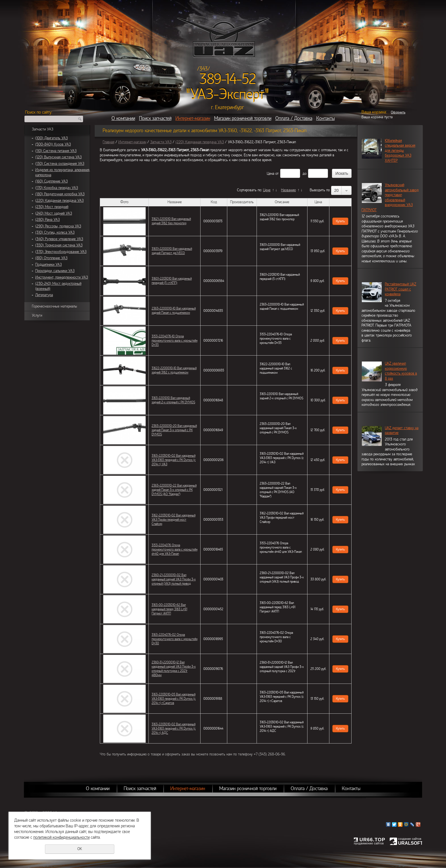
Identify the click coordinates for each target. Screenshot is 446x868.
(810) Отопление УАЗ (51, 258)
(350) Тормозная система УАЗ (59, 245)
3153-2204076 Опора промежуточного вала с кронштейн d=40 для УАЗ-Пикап (175, 549)
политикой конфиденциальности (61, 837)
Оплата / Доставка (294, 118)
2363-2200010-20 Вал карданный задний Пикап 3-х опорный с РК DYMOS (174, 430)
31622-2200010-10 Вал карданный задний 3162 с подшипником (174, 370)
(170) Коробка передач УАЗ (57, 188)
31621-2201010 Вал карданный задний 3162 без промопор (171, 221)
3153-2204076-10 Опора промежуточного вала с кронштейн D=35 (175, 340)
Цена (271, 174)
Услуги (37, 315)
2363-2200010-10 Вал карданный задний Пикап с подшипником (174, 311)
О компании (123, 118)
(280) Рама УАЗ (48, 220)
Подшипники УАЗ (48, 265)
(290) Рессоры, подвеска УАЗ (58, 226)
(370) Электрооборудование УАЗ (61, 252)
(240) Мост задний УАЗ (54, 213)
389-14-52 (228, 79)
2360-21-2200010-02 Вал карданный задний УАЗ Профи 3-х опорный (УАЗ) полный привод (174, 579)
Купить (340, 221)
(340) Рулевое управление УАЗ (59, 239)
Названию (288, 190)
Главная (109, 142)
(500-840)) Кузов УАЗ (53, 144)
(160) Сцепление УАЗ (51, 181)
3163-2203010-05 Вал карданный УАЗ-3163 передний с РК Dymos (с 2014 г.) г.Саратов (174, 699)
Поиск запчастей (155, 118)
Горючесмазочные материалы (54, 306)
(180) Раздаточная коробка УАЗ (60, 194)
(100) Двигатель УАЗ (51, 138)
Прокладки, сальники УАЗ (55, 271)
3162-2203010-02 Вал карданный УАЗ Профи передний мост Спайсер (174, 520)
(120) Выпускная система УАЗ (58, 157)
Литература (44, 295)
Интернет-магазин (193, 118)
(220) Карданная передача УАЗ (59, 201)
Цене (267, 190)
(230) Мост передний (52, 207)
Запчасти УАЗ (43, 129)
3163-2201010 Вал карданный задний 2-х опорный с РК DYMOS (173, 400)
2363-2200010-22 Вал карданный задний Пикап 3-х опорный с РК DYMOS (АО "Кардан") (174, 490)
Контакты (326, 118)
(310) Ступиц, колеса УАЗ (55, 232)
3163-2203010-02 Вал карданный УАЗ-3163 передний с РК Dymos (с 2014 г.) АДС (174, 728)
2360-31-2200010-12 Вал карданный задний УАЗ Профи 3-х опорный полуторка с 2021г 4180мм (174, 669)
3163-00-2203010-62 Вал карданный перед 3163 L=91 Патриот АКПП (169, 609)
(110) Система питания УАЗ (56, 151)
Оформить (398, 112)
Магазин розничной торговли (243, 118)
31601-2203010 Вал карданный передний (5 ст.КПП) (172, 281)
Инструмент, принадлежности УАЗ (62, 277)
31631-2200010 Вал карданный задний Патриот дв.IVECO (172, 251)
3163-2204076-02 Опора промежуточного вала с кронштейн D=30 (175, 639)
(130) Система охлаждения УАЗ (60, 164)
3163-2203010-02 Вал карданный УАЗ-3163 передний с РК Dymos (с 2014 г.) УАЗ (174, 460)
